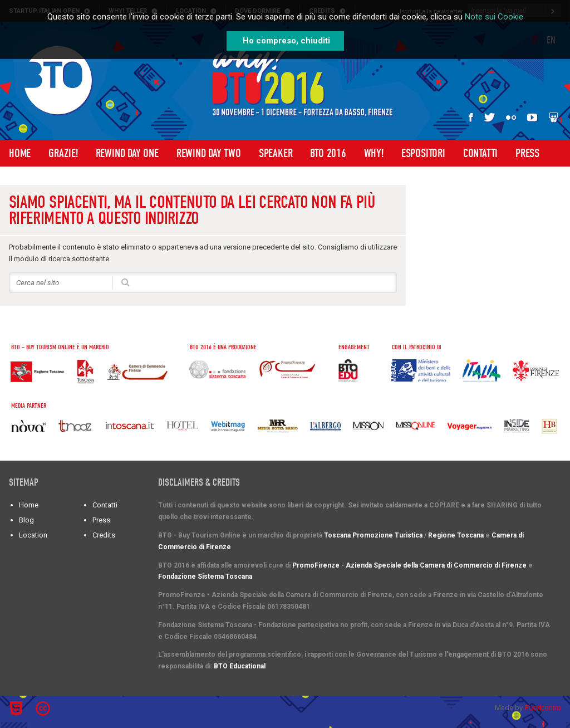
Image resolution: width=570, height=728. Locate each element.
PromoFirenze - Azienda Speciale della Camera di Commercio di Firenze (409, 565)
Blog (26, 520)
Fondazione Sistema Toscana (205, 576)
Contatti (480, 153)
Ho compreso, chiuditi (286, 41)
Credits (104, 535)
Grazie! (63, 153)
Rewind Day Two (209, 153)
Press (527, 153)
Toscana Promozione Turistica (373, 535)
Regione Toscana (456, 535)
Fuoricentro (543, 708)
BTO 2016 (328, 153)
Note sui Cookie (494, 17)
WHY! (374, 153)
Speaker (276, 153)
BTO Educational (240, 666)
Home (20, 153)
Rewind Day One (127, 153)
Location (33, 535)
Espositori (423, 153)
